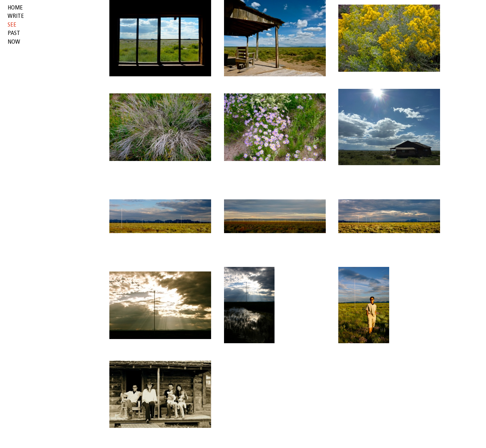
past (14, 33)
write (16, 16)
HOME (15, 8)
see (12, 25)
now (14, 42)
